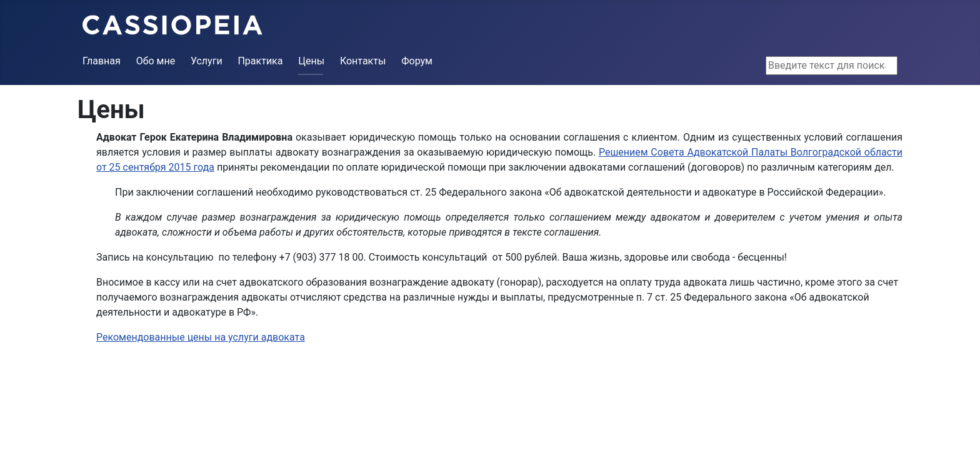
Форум (417, 61)
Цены (311, 61)
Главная (102, 61)
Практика (260, 61)
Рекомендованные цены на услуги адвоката (201, 337)
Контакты (363, 61)
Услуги (207, 61)
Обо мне (156, 61)
